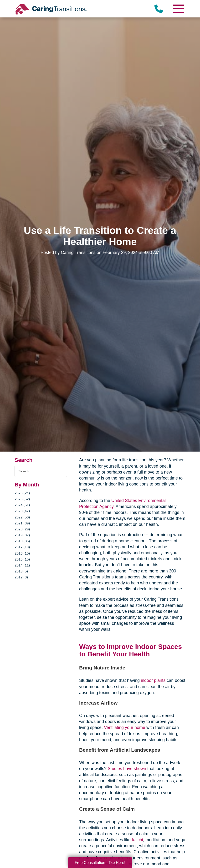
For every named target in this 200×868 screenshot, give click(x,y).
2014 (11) (22, 565)
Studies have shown (127, 769)
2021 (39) (22, 523)
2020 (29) (22, 529)
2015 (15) (22, 559)
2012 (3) (21, 577)
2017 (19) (22, 547)
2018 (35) (22, 541)
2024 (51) (22, 505)
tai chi (137, 840)
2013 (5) (21, 571)
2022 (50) (22, 517)
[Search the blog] (41, 471)
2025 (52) (22, 499)
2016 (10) (22, 553)
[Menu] (178, 9)
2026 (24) (22, 493)
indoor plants (153, 680)
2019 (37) (22, 535)
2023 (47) (22, 511)
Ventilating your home (125, 728)
